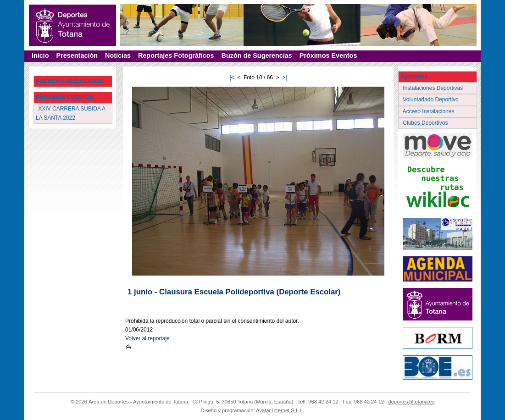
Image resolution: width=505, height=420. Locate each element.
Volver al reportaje (147, 338)
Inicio (40, 55)
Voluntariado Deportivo (431, 99)
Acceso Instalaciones (429, 111)
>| (284, 77)
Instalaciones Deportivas (434, 88)
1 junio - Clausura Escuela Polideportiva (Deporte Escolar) (234, 292)
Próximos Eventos (328, 55)
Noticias (118, 55)
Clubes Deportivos (426, 123)
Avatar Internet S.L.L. (280, 410)
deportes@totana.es (411, 402)
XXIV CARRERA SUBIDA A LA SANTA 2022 (71, 113)
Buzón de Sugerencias (257, 55)
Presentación (77, 55)
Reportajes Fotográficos (176, 55)
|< (232, 77)
